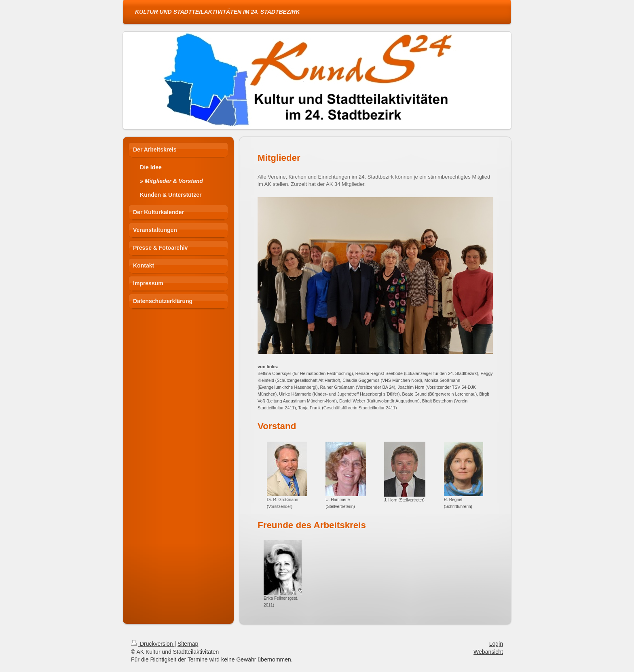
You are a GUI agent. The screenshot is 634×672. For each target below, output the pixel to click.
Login (496, 644)
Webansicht (488, 652)
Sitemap (188, 644)
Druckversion (153, 644)
